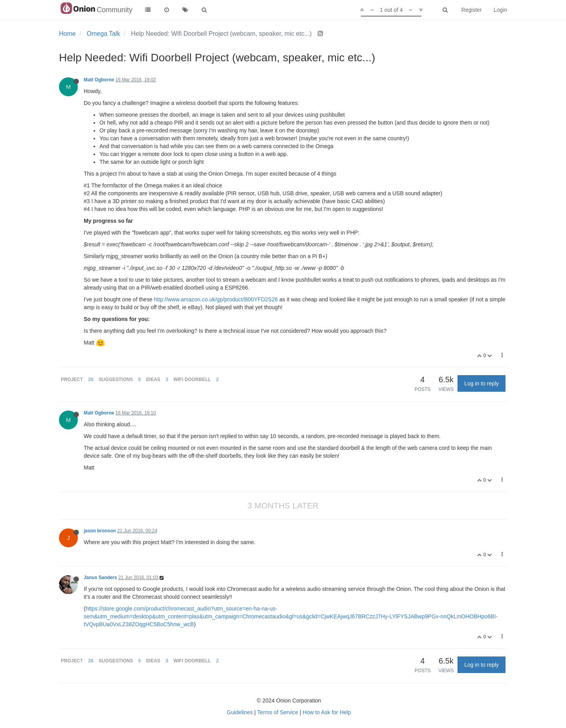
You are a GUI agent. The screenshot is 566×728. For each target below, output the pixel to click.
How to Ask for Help (327, 712)
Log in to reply (481, 383)
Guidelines (240, 712)
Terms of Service (277, 712)
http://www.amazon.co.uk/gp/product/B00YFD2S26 (216, 299)
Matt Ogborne (99, 80)
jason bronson (100, 531)
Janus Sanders (100, 578)
